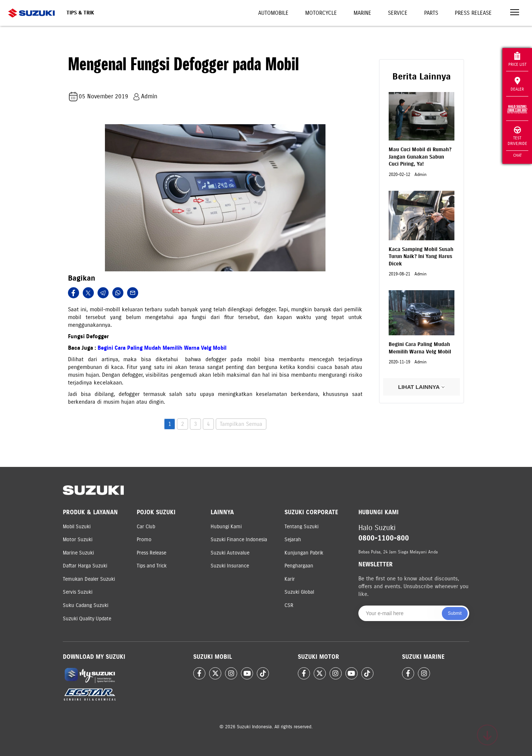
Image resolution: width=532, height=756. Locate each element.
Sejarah (293, 540)
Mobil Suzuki (77, 527)
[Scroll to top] (487, 735)
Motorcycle (321, 13)
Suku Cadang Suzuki (86, 605)
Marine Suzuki (78, 553)
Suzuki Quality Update (87, 619)
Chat (517, 155)
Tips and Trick (152, 566)
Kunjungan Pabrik (304, 553)
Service (398, 13)
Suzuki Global (299, 592)
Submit (455, 613)
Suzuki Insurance (230, 566)
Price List (517, 59)
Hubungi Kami (226, 527)
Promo (144, 540)
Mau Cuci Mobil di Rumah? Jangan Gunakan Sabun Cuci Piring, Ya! (420, 157)
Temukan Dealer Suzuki (89, 579)
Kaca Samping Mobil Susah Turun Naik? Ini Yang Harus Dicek (421, 257)
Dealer (517, 84)
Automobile (273, 13)
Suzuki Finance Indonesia (239, 540)
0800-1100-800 (384, 538)
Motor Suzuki (78, 540)
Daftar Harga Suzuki (85, 566)
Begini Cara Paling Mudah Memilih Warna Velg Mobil (162, 348)
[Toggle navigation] (515, 13)
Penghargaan (299, 566)
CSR (289, 605)
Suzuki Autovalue (230, 553)
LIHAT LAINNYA (421, 387)
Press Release (473, 13)
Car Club (146, 527)
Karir (290, 579)
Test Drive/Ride (517, 136)
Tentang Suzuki (301, 527)
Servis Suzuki (78, 592)
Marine (362, 13)
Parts (431, 13)
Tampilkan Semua (241, 424)
